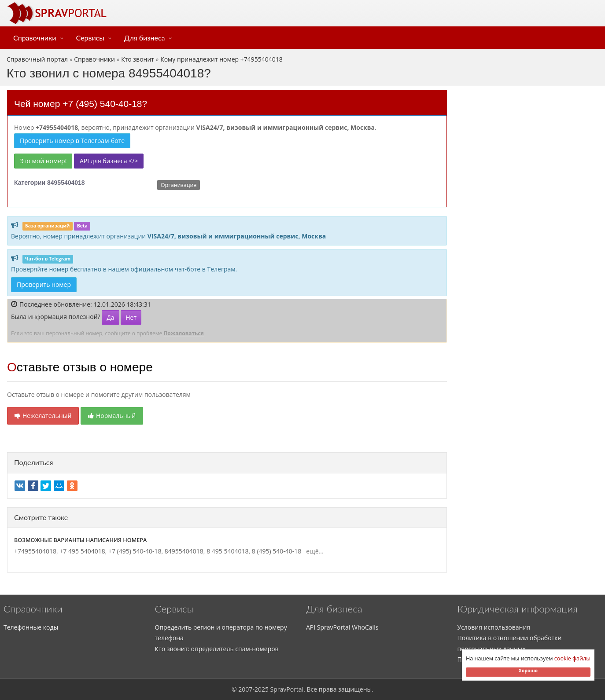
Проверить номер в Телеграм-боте (72, 141)
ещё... (313, 551)
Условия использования (494, 627)
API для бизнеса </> (109, 161)
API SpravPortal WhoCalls (342, 627)
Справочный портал (37, 59)
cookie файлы (572, 658)
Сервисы (90, 38)
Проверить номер (44, 284)
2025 (262, 689)
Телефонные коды (31, 627)
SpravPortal (287, 689)
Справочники (35, 38)
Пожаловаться (183, 333)
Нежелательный (43, 416)
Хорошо (528, 671)
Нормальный (112, 416)
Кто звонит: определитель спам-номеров (217, 649)
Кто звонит (138, 59)
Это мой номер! (43, 161)
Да (110, 317)
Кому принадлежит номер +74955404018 (221, 59)
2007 (245, 689)
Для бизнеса (145, 38)
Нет (131, 317)
